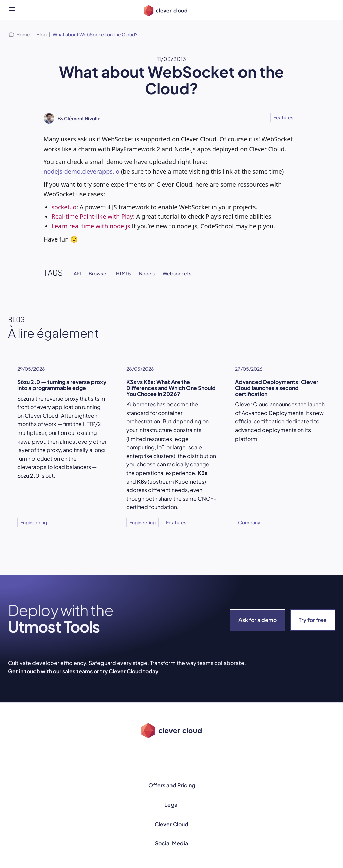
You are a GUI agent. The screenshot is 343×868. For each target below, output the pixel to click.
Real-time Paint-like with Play (92, 216)
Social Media (171, 843)
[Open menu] (12, 10)
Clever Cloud (171, 824)
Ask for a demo (258, 620)
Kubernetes (141, 404)
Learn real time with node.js (91, 226)
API (77, 273)
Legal (171, 805)
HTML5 (123, 273)
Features (283, 117)
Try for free (313, 620)
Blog (41, 34)
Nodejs (147, 273)
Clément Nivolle (82, 118)
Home (23, 34)
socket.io (64, 207)
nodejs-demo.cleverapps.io (82, 171)
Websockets (177, 273)
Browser (98, 273)
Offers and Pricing (172, 785)
